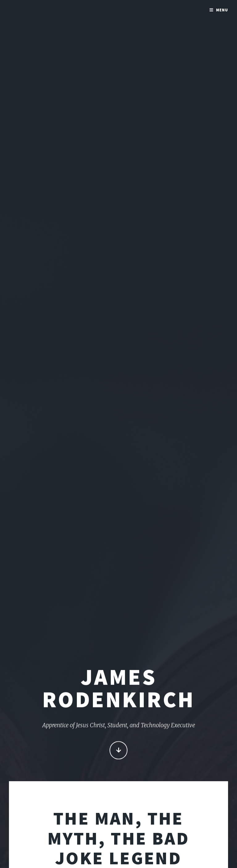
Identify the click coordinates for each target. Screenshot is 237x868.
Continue (119, 751)
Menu (222, 10)
